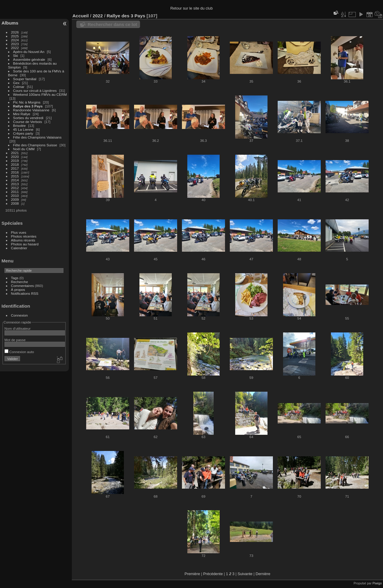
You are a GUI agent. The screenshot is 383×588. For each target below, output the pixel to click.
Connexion (19, 315)
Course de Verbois (28, 122)
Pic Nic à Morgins (27, 102)
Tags (15, 278)
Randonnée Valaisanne (31, 110)
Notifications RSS (25, 293)
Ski (16, 56)
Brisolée (20, 126)
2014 (15, 180)
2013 (15, 184)
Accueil (81, 16)
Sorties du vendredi (28, 118)
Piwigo (377, 583)
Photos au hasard (25, 244)
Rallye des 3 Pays (28, 106)
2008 (15, 203)
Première (192, 574)
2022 (15, 48)
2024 (15, 40)
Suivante (245, 574)
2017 (15, 168)
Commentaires (23, 286)
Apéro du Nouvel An (29, 52)
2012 (15, 188)
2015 (15, 176)
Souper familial (25, 79)
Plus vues (19, 232)
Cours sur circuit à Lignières (35, 91)
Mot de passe (15, 340)
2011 (15, 192)
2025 (15, 36)
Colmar (19, 87)
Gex (16, 83)
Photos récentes (24, 236)
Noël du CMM (24, 149)
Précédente (213, 574)
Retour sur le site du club (191, 8)
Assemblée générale (29, 59)
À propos (18, 290)
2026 (15, 32)
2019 (15, 161)
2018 (15, 164)
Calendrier (19, 248)
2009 (15, 199)
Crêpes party (23, 133)
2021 (15, 153)
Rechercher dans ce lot (112, 24)
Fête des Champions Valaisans (37, 137)
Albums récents (23, 240)
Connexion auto (19, 352)
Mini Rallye (22, 114)
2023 (15, 44)
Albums (10, 23)
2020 (15, 157)
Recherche (20, 282)
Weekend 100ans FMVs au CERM (40, 94)
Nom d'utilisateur (18, 328)
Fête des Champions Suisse (35, 145)
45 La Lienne (23, 129)
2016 (15, 172)
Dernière (263, 574)
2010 (15, 196)
